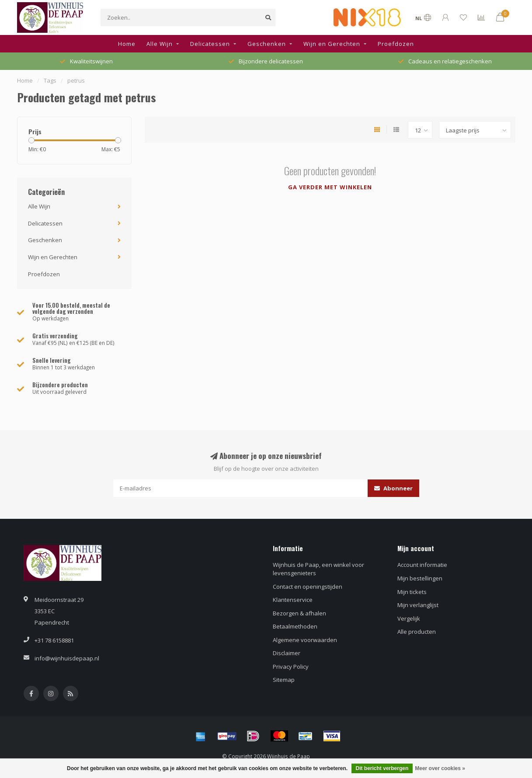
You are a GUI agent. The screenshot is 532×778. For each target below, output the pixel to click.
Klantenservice (293, 600)
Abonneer (393, 488)
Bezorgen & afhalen (299, 613)
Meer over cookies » (440, 768)
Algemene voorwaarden (305, 640)
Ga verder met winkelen (330, 187)
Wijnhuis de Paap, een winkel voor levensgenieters (318, 569)
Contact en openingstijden (308, 587)
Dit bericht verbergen (382, 768)
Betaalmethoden (295, 626)
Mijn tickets (412, 592)
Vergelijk (409, 618)
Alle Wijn (160, 44)
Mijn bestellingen (420, 578)
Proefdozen (396, 44)
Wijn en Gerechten (332, 44)
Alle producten (417, 632)
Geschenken (267, 44)
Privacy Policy (291, 667)
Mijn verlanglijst (418, 605)
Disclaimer (287, 653)
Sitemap (284, 680)
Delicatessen (210, 44)
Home (127, 44)
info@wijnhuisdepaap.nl (67, 658)
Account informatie (422, 565)
